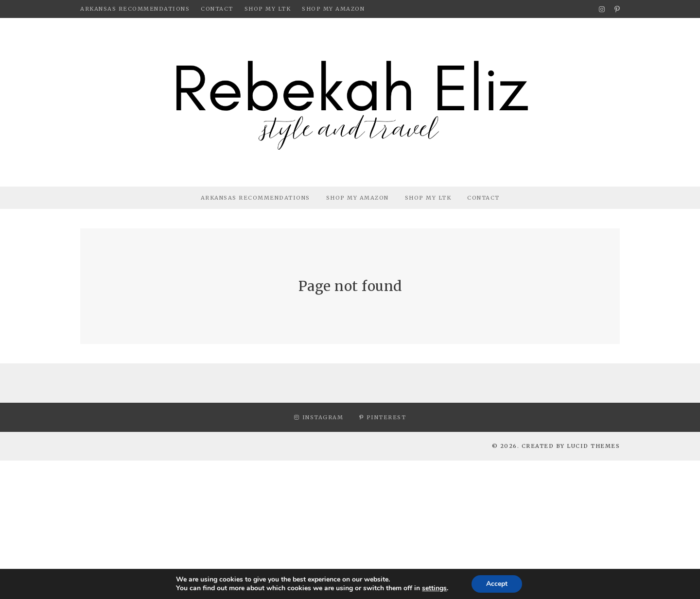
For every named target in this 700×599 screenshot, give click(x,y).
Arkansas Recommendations (135, 9)
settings (434, 588)
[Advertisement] (292, 529)
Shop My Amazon (333, 9)
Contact (217, 9)
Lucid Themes (593, 446)
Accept (497, 584)
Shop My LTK (268, 9)
